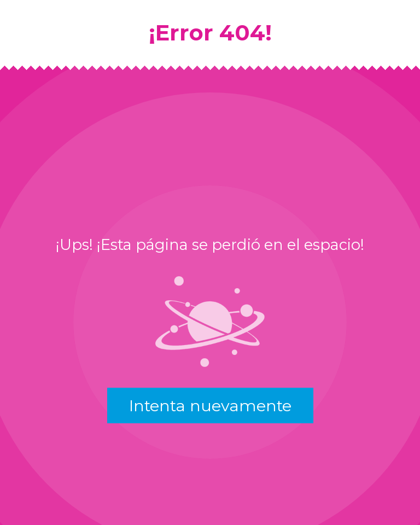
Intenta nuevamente (210, 406)
